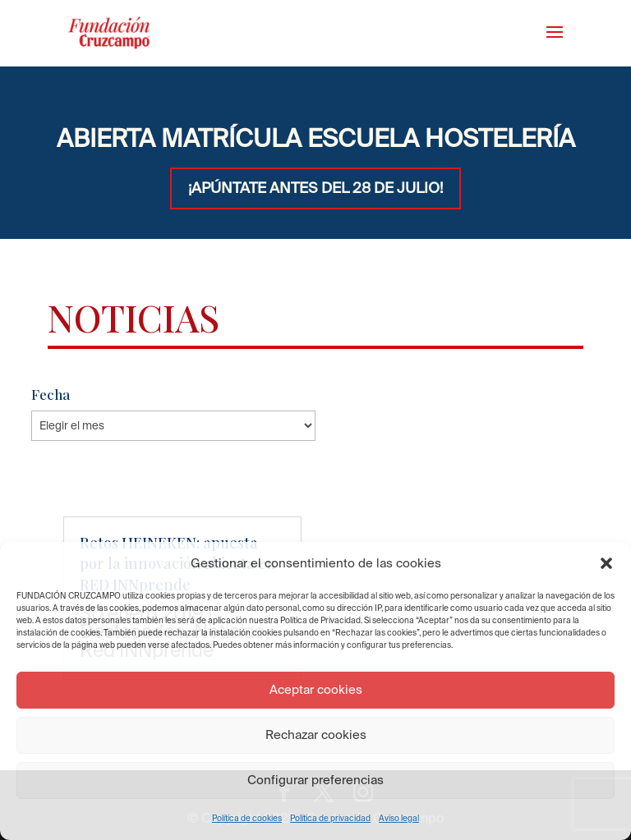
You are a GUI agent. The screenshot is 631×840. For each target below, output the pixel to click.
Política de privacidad (330, 818)
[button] (606, 563)
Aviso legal (399, 818)
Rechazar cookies (316, 734)
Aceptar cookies (316, 689)
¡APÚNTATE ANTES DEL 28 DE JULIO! (315, 188)
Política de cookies (247, 818)
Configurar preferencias (315, 780)
